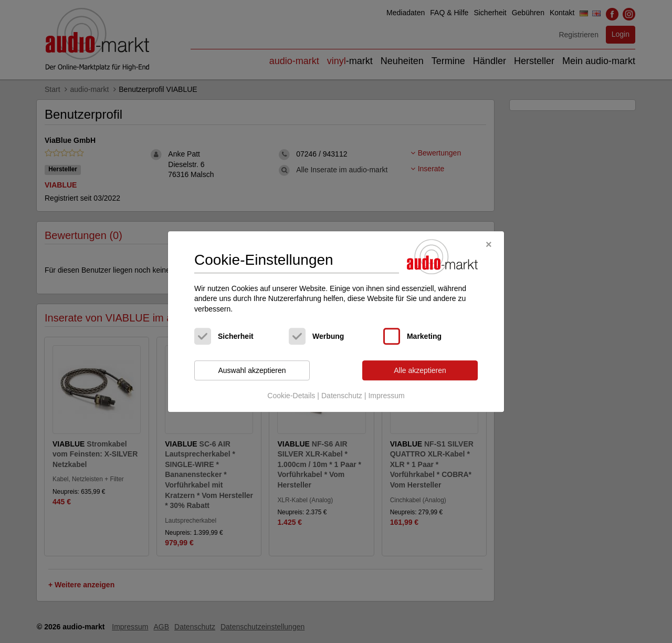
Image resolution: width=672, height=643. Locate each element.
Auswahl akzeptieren (252, 370)
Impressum (386, 396)
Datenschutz (342, 396)
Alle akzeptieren (420, 370)
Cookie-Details (291, 396)
